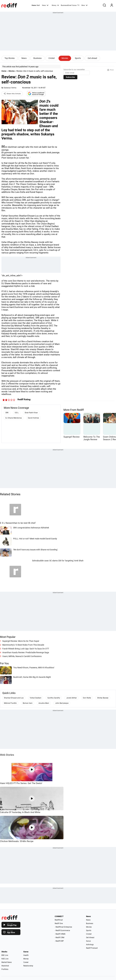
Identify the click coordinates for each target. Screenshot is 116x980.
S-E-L (17, 413)
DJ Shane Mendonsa (14, 418)
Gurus (74, 5)
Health (26, 955)
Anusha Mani (44, 703)
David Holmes (33, 418)
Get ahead (92, 58)
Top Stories (10, 58)
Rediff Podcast (92, 948)
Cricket (52, 58)
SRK (7, 413)
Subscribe (70, 77)
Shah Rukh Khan (31, 413)
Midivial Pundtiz (10, 703)
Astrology (90, 945)
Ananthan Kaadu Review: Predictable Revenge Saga (26, 652)
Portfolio (5, 969)
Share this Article (12, 94)
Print (110, 70)
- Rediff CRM (59, 938)
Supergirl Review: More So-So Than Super (21, 641)
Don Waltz (87, 698)
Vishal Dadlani (36, 698)
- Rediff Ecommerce (62, 930)
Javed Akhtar (71, 698)
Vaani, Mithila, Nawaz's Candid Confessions (22, 656)
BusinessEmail (66, 5)
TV (78, 5)
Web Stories (7, 755)
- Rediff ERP (59, 941)
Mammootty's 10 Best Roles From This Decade (23, 645)
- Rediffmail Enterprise (63, 927)
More (84, 5)
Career (26, 962)
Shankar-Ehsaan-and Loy (14, 698)
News (45, 5)
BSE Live (5, 955)
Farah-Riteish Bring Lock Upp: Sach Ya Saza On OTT (26, 649)
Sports (78, 58)
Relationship (28, 966)
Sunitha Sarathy (54, 698)
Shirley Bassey (103, 698)
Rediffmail (59, 920)
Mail (38, 5)
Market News (7, 962)
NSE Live (5, 959)
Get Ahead (90, 938)
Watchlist (5, 966)
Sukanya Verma (10, 88)
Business (37, 58)
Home (34, 5)
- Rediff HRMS (60, 934)
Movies (65, 58)
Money (55, 5)
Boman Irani (28, 703)
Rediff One (59, 923)
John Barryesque (62, 703)
